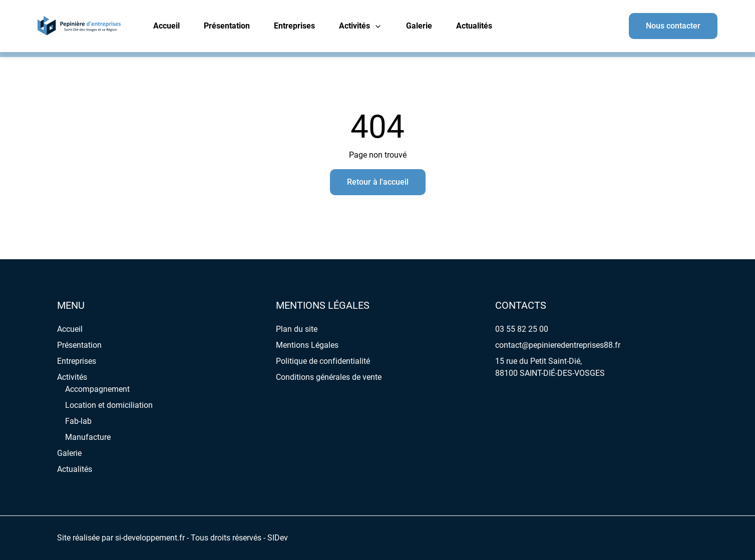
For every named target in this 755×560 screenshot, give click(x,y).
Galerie (419, 26)
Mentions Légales (307, 345)
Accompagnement (97, 389)
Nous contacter (673, 26)
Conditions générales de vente (329, 377)
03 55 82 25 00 (522, 329)
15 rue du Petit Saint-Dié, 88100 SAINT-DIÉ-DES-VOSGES (550, 367)
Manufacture (88, 437)
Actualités (474, 26)
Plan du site (297, 329)
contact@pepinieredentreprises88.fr (558, 345)
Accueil (166, 26)
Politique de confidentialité (323, 361)
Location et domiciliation (109, 405)
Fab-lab (78, 421)
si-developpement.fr (150, 538)
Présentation (227, 26)
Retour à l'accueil (378, 182)
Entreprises (294, 26)
